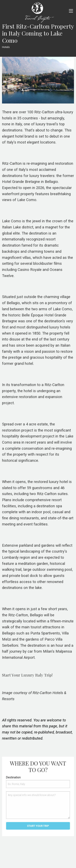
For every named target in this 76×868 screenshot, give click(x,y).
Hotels (6, 47)
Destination (13, 777)
